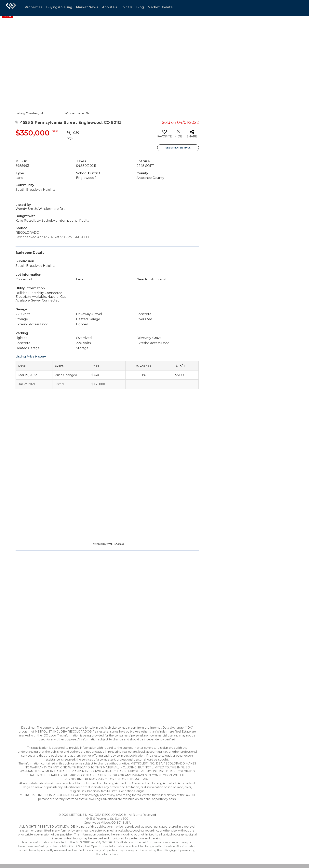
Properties (34, 7)
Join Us (127, 7)
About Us (110, 7)
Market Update (160, 7)
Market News (87, 7)
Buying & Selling (59, 7)
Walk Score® (115, 544)
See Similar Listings (178, 148)
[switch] (164, 135)
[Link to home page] (11, 8)
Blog (140, 7)
